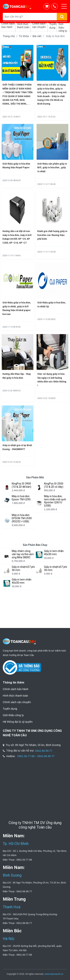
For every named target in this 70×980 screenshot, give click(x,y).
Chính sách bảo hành (16, 689)
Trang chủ (9, 36)
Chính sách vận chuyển (17, 702)
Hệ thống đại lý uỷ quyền (18, 722)
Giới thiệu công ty (13, 715)
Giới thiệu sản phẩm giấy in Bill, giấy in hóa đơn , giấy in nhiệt (52, 168)
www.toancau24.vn (54, 974)
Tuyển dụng (10, 709)
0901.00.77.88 (26, 756)
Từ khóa (24, 36)
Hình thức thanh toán (15, 696)
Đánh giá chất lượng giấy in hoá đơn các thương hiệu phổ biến (52, 235)
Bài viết (37, 36)
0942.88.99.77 (44, 751)
